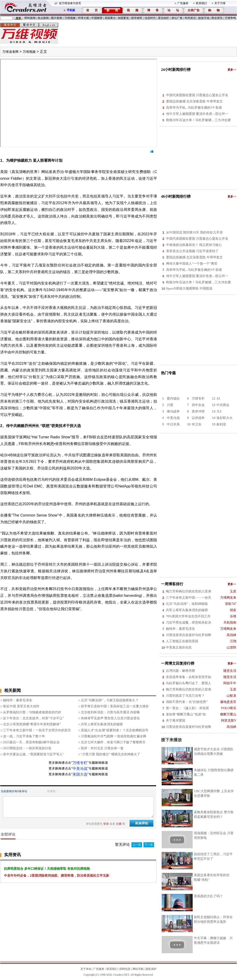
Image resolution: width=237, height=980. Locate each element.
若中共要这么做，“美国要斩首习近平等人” (33, 754)
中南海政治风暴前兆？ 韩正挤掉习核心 (194, 245)
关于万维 (220, 3)
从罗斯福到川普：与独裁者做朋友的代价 (32, 712)
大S (219, 411)
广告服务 (183, 3)
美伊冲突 (198, 411)
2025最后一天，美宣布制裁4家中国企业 (31, 742)
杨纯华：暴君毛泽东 (18, 700)
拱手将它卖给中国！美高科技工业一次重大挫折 (115, 706)
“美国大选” (80, 774)
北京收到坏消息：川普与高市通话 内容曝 (110, 712)
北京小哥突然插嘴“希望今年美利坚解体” (32, 724)
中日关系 (173, 424)
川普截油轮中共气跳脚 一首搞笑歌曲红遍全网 (114, 736)
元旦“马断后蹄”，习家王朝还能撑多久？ (110, 700)
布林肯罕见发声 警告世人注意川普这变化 (110, 718)
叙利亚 (221, 424)
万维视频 (70, 18)
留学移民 (137, 18)
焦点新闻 (43, 18)
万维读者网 (10, 52)
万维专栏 (198, 399)
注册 (119, 824)
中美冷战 (173, 418)
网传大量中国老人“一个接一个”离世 (192, 264)
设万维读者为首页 (70, 3)
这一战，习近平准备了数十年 (24, 736)
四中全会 (198, 405)
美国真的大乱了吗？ (208, 896)
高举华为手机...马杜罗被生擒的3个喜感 (194, 108)
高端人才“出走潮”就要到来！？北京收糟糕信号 (115, 730)
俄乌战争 (173, 411)
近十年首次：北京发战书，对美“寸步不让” (33, 718)
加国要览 (123, 18)
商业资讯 (217, 18)
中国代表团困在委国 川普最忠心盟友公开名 (197, 95)
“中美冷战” (80, 769)
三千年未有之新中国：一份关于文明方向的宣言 (37, 730)
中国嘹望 (97, 18)
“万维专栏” (80, 763)
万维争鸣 (230, 18)
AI (218, 399)
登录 (106, 824)
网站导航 (138, 969)
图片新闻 (57, 18)
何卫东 (197, 424)
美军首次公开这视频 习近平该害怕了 (192, 251)
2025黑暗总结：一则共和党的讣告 (27, 748)
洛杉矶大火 (225, 418)
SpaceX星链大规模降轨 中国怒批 (189, 288)
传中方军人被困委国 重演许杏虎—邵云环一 (197, 114)
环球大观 (83, 18)
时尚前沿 (190, 18)
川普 (170, 405)
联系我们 (201, 3)
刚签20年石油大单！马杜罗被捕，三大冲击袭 (198, 120)
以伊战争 (198, 418)
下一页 (149, 845)
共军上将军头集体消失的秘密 (102, 724)
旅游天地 (204, 18)
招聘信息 (125, 969)
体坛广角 (177, 18)
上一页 (137, 845)
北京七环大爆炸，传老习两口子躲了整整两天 (113, 742)
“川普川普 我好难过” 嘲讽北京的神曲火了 (111, 754)
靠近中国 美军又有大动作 (21, 706)
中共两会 (223, 405)
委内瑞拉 (173, 399)
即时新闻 (30, 18)
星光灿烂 (164, 18)
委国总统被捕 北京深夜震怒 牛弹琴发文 (194, 101)
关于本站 (86, 969)
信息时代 (150, 18)
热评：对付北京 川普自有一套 (102, 748)
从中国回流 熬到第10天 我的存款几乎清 (194, 232)
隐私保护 (151, 969)
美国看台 (110, 18)
